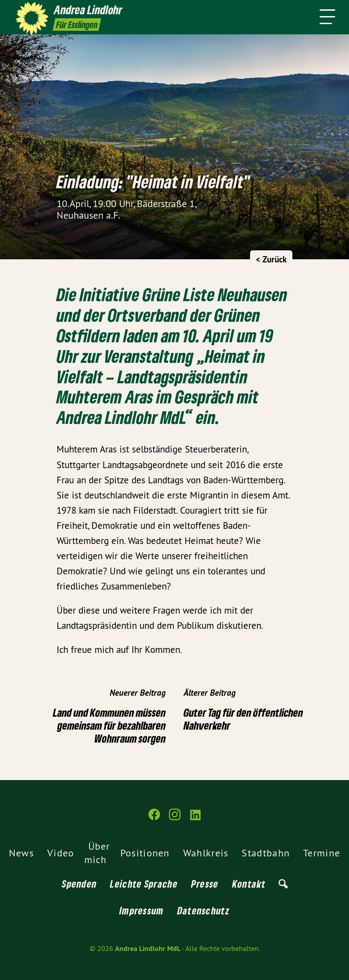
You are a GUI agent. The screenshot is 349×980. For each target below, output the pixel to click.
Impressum (142, 910)
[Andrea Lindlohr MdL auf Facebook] (154, 818)
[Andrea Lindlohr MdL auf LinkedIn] (195, 818)
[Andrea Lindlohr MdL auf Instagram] (175, 818)
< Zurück (271, 260)
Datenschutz (203, 910)
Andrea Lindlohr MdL (148, 949)
